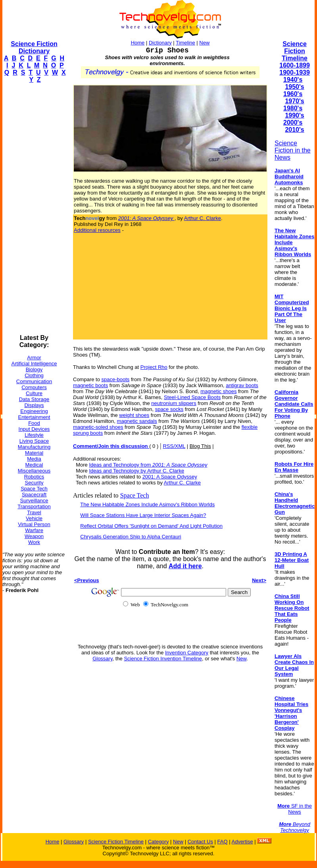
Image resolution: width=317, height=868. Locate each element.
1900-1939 (295, 72)
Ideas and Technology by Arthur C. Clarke (136, 471)
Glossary (102, 659)
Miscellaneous (34, 471)
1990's (294, 115)
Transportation (34, 506)
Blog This (200, 446)
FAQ (223, 842)
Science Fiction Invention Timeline (163, 659)
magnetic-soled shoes (98, 427)
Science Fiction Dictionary (34, 47)
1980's (293, 108)
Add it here (185, 566)
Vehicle (34, 518)
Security (34, 483)
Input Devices (34, 429)
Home (138, 43)
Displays (34, 405)
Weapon (34, 536)
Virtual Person (34, 524)
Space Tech (34, 489)
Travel (34, 512)
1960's (293, 94)
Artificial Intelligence (34, 364)
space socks (169, 409)
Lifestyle (34, 435)
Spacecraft (34, 495)
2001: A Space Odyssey (170, 477)
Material (34, 453)
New (204, 43)
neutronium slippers (174, 403)
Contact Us (200, 842)
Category (158, 842)
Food (34, 423)
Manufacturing (34, 447)
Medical (34, 465)
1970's (294, 101)
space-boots (116, 379)
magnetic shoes (218, 391)
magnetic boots (90, 385)
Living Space (34, 441)
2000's (293, 122)
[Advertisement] (34, 209)
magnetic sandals (137, 421)
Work (34, 542)
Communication (34, 381)
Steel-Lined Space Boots (192, 397)
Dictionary (160, 43)
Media (34, 459)
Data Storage (34, 399)
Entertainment (34, 417)
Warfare (34, 530)
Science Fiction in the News (293, 150)
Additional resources (97, 230)
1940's (293, 80)
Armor (34, 358)
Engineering (34, 411)
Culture (34, 393)
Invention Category (187, 653)
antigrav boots (242, 385)
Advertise (242, 842)
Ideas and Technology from (148, 465)
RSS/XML (174, 446)
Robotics (34, 477)
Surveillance (34, 501)
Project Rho (154, 367)
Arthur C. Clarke (203, 218)
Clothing (34, 375)
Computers (34, 387)
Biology (34, 369)
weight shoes (134, 415)
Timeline (185, 43)
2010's (294, 130)
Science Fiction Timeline (295, 51)
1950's (294, 87)
